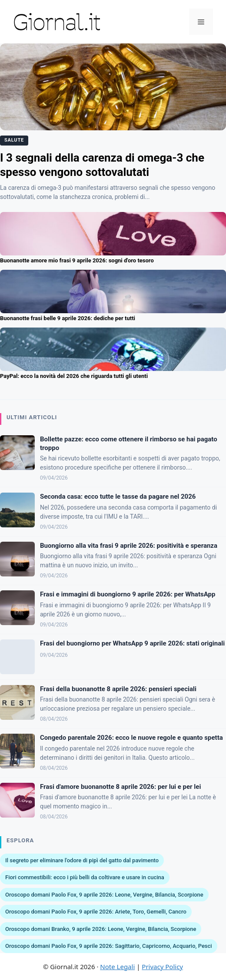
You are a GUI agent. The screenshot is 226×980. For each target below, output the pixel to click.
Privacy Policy (162, 967)
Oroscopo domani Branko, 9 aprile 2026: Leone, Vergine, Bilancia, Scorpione (101, 929)
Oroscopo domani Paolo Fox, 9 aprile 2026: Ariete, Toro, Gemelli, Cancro (96, 912)
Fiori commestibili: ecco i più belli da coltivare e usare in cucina (85, 877)
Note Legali (117, 967)
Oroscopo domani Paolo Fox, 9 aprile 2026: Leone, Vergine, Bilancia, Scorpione (104, 895)
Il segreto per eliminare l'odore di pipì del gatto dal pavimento (82, 860)
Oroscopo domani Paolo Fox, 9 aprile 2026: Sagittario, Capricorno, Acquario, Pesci (109, 946)
